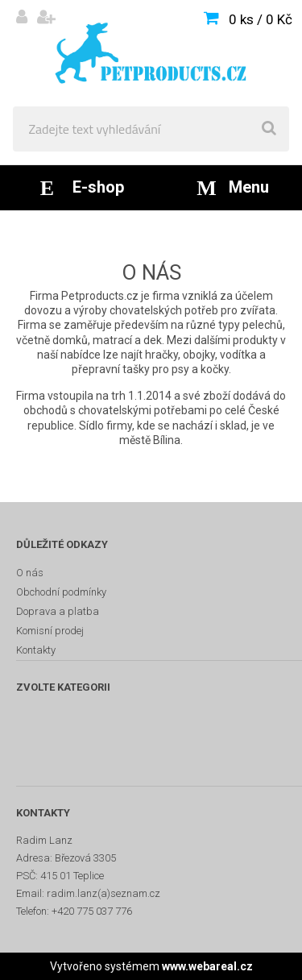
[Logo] (151, 53)
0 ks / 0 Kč (261, 19)
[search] (269, 129)
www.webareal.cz (207, 966)
